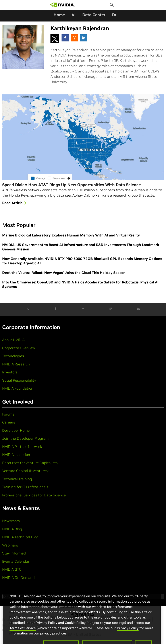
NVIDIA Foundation (18, 388)
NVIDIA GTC (12, 569)
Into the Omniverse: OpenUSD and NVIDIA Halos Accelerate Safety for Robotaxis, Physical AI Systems (80, 284)
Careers (9, 422)
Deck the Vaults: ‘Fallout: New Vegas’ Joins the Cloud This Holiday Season (64, 273)
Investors (10, 372)
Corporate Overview (19, 348)
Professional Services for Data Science (34, 495)
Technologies (13, 356)
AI (74, 15)
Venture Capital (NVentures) (25, 471)
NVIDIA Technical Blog (20, 537)
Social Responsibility (19, 380)
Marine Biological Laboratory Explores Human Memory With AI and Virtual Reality (71, 235)
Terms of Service (23, 633)
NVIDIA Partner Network (22, 447)
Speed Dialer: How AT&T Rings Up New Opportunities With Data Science (71, 185)
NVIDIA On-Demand (18, 578)
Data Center (94, 15)
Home (59, 15)
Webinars (10, 545)
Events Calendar (16, 561)
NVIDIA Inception (16, 455)
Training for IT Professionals (25, 487)
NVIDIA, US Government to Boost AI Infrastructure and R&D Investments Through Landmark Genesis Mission (81, 247)
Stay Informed (14, 553)
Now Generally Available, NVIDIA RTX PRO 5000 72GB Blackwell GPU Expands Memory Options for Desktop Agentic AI (82, 261)
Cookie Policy (75, 628)
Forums (8, 414)
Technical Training (17, 479)
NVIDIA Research (16, 364)
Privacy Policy (46, 628)
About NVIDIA (13, 340)
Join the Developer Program (25, 438)
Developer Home (16, 430)
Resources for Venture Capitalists (30, 463)
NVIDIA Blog (12, 529)
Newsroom (11, 521)
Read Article (15, 203)
